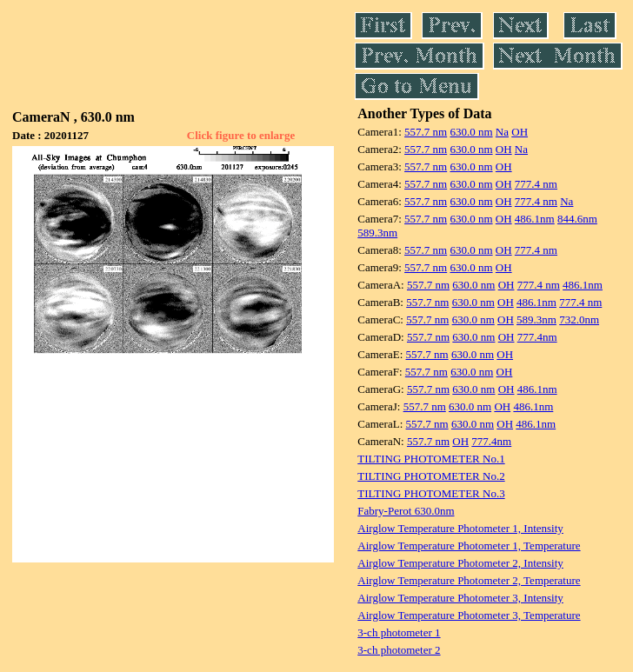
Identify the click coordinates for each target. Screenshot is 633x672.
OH (520, 132)
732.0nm (579, 319)
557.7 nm (426, 132)
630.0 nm (471, 132)
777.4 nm (536, 184)
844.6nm (577, 219)
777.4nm (537, 337)
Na (502, 132)
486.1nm (535, 219)
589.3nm (377, 233)
